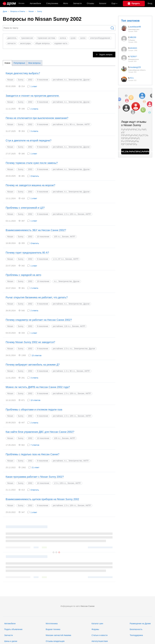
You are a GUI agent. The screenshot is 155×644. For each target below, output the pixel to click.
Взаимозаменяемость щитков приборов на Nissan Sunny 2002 (42, 499)
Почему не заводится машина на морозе (30, 185)
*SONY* (134, 56)
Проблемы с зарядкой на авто (23, 275)
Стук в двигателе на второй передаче (29, 141)
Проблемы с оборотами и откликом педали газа (34, 410)
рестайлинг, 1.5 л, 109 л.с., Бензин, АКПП (72, 505)
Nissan (10, 80)
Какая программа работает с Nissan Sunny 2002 (35, 477)
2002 (30, 80)
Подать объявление (13, 629)
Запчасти (77, 3)
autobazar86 (135, 27)
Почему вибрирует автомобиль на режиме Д (33, 365)
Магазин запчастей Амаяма (58, 635)
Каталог (103, 3)
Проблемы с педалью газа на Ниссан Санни (32, 454)
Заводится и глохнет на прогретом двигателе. (33, 96)
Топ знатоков (130, 21)
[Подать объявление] (134, 4)
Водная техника (53, 629)
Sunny (21, 80)
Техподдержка (136, 635)
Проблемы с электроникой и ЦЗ (25, 208)
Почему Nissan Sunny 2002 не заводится (30, 342)
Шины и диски (11, 641)
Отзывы (90, 3)
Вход (150, 3)
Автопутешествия (100, 641)
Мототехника (52, 624)
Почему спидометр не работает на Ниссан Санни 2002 (39, 320)
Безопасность (136, 629)
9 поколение (43, 80)
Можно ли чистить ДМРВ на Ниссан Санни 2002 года (38, 387)
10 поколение (43, 237)
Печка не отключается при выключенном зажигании (37, 118)
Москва (21, 3)
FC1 (132, 78)
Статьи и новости (100, 635)
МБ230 (133, 37)
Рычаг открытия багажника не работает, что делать (37, 297)
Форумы (95, 629)
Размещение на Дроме (140, 624)
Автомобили (35, 3)
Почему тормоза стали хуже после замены (32, 163)
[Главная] (9, 4)
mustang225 (135, 67)
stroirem (134, 48)
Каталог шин (97, 624)
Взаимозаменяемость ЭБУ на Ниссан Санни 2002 (36, 230)
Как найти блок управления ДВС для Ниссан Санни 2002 (40, 432)
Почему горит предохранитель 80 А (27, 253)
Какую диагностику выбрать (23, 73)
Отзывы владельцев (55, 641)
